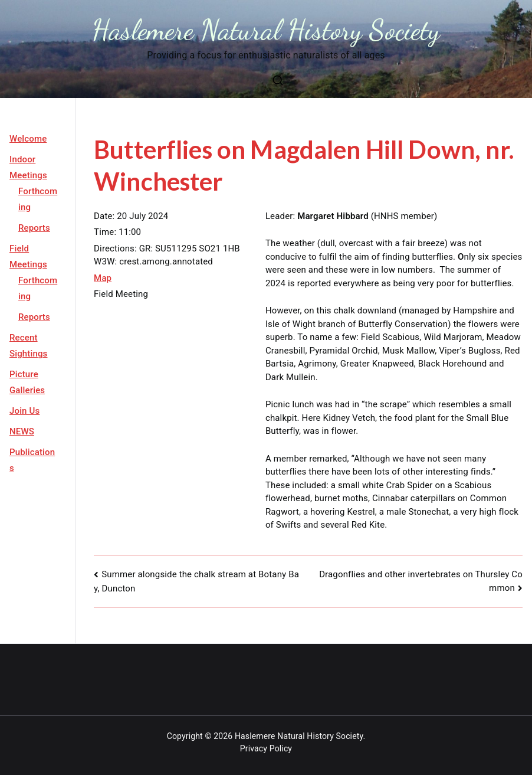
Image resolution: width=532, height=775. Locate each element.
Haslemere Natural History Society (266, 30)
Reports (34, 228)
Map (103, 278)
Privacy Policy (266, 748)
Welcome (28, 139)
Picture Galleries (27, 382)
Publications (32, 460)
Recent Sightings (29, 346)
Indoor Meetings (28, 167)
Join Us (24, 411)
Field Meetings (28, 256)
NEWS (22, 431)
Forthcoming (38, 199)
